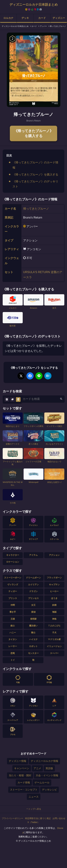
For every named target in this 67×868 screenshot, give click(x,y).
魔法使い (33, 626)
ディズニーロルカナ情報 (44, 761)
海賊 (54, 612)
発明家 (33, 619)
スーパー (54, 653)
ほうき (54, 598)
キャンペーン (22, 768)
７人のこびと (54, 626)
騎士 (33, 633)
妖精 (54, 605)
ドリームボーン (33, 578)
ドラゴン (33, 591)
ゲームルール (42, 782)
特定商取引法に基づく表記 (38, 818)
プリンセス (33, 598)
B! (48, 376)
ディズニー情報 (18, 761)
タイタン (13, 639)
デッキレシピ (49, 790)
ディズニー (59, 18)
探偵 (33, 612)
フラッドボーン (54, 578)
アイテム (33, 555)
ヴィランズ (13, 585)
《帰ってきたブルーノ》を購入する (34, 133)
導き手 (13, 612)
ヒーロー (54, 591)
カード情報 (24, 782)
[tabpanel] (34, 70)
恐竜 (13, 653)
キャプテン (54, 585)
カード (42, 18)
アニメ (37, 768)
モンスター (33, 653)
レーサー (13, 646)
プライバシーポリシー (13, 818)
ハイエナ (33, 639)
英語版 (49, 768)
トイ (13, 660)
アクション (54, 555)
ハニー (13, 633)
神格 (54, 619)
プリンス (13, 598)
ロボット (33, 646)
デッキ (25, 18)
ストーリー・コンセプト (24, 790)
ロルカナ (8, 18)
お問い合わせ (59, 818)
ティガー (13, 591)
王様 (13, 619)
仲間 (13, 605)
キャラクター (13, 555)
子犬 (54, 633)
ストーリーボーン (13, 578)
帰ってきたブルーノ (36, 209)
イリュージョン (54, 646)
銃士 (13, 626)
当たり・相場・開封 (20, 775)
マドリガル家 (54, 639)
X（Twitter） (33, 822)
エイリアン (33, 585)
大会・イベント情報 (47, 775)
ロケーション (13, 562)
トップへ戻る (34, 809)
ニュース (34, 797)
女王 (33, 605)
